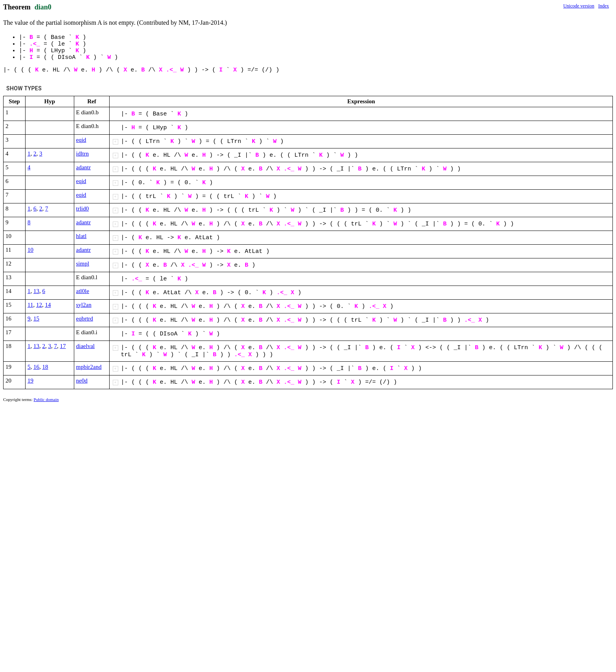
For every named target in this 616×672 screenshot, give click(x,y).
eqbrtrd (85, 319)
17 (63, 346)
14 (48, 305)
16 (36, 367)
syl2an (84, 305)
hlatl (82, 236)
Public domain (46, 399)
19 (30, 381)
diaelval (85, 346)
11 (30, 305)
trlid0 (83, 209)
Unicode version (579, 6)
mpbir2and (89, 367)
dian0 (43, 7)
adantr (83, 167)
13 (36, 291)
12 (39, 305)
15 (36, 319)
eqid (81, 140)
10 (30, 250)
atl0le (83, 291)
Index (604, 6)
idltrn (83, 154)
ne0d (82, 381)
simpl (83, 264)
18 (45, 367)
